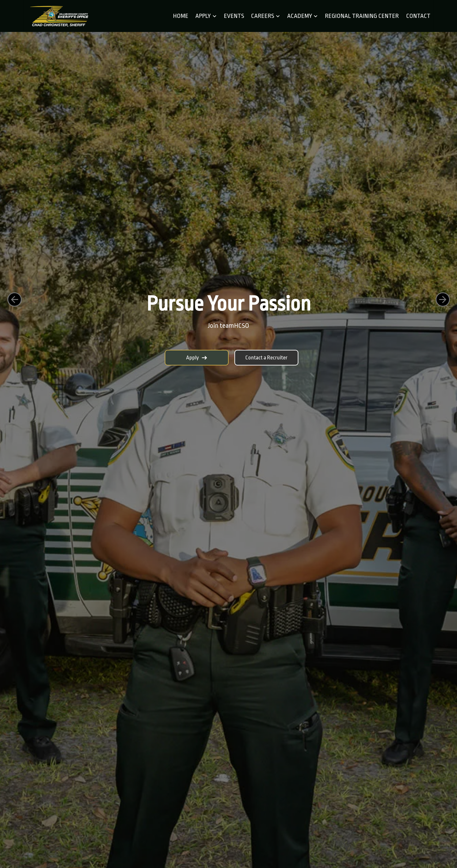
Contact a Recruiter (266, 358)
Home (181, 16)
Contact (418, 16)
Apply (197, 358)
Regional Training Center (362, 16)
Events (234, 16)
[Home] (59, 16)
